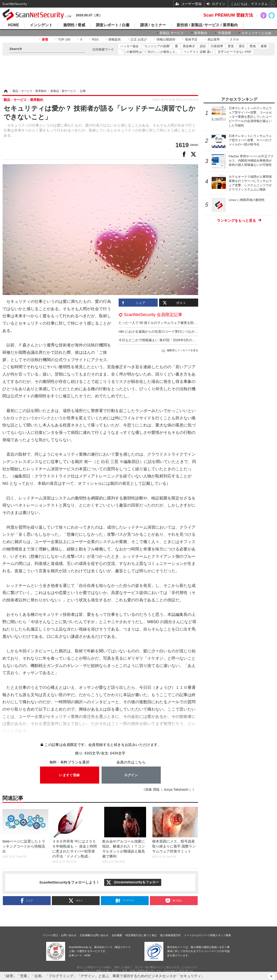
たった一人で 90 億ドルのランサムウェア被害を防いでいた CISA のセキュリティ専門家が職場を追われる (197, 323)
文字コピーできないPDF (235, 52)
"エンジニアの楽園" (157, 46)
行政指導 (217, 46)
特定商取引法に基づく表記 (141, 935)
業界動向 (201, 33)
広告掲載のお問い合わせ (94, 935)
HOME (13, 25)
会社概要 (117, 935)
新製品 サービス (172, 33)
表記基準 (214, 39)
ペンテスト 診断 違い (198, 52)
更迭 (231, 46)
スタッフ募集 (223, 935)
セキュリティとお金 (256, 33)
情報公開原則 (166, 39)
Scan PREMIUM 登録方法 (228, 15)
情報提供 (115, 39)
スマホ (234, 39)
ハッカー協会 (130, 46)
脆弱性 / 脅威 (74, 25)
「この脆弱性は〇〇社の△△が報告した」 (150, 52)
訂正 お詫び (139, 39)
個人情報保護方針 (170, 935)
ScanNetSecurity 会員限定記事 (153, 315)
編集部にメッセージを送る (183, 350)
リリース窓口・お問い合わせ (60, 935)
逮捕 (264, 46)
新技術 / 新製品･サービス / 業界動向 (207, 25)
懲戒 (253, 46)
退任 (242, 46)
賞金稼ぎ (189, 46)
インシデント (41, 25)
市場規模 (224, 33)
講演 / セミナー (153, 25)
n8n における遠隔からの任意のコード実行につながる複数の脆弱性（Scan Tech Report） (185, 331)
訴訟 (203, 46)
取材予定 (191, 39)
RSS (95, 39)
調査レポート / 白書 (113, 25)
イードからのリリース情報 (200, 935)
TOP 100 (64, 39)
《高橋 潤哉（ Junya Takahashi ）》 (169, 789)
